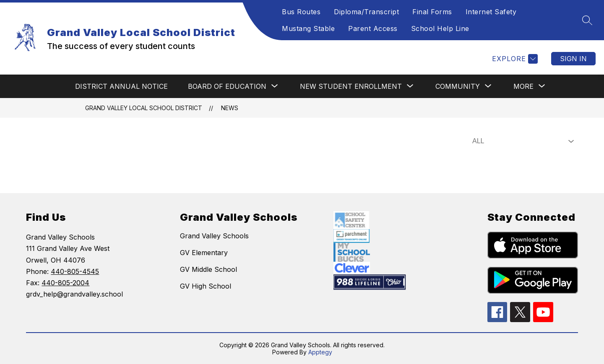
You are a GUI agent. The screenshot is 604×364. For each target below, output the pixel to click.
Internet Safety (491, 12)
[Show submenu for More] (523, 86)
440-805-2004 (65, 283)
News (230, 108)
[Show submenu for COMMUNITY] (458, 86)
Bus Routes (301, 12)
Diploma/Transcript (366, 12)
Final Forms (432, 12)
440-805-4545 (75, 271)
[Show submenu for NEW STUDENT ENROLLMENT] (351, 86)
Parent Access (373, 28)
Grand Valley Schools (214, 236)
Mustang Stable (308, 28)
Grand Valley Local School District (144, 108)
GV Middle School (208, 269)
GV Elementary (204, 253)
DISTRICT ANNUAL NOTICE (121, 86)
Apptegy (320, 352)
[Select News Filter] (521, 141)
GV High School (206, 286)
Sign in (573, 59)
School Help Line (440, 28)
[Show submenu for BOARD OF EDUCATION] (227, 86)
